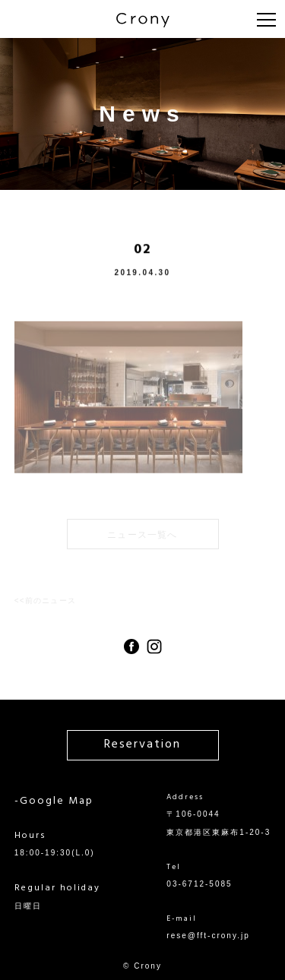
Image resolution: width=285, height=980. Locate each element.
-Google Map (54, 801)
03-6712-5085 (199, 884)
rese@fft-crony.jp (208, 936)
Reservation (142, 744)
